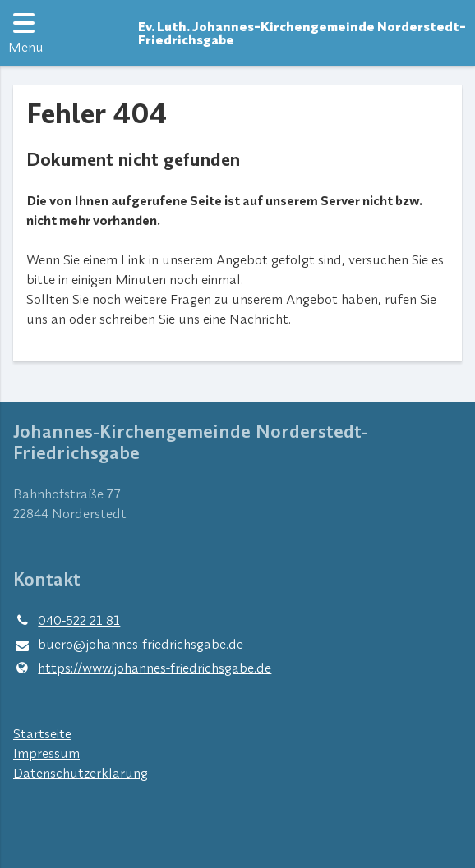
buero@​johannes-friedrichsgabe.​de (128, 645)
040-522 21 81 (67, 620)
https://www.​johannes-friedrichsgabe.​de (142, 668)
